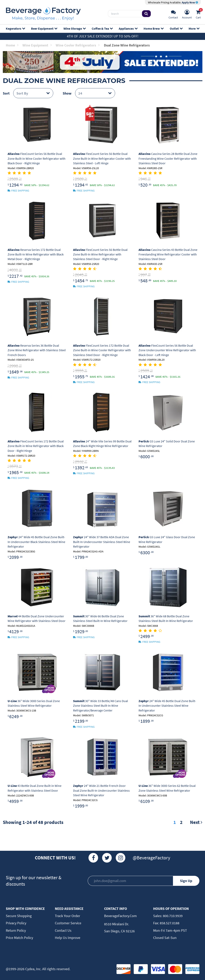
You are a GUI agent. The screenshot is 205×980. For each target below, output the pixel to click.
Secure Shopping (19, 916)
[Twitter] (107, 858)
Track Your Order (67, 916)
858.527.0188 (169, 923)
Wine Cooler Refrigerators (78, 45)
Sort (6, 93)
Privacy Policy (16, 923)
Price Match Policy (19, 938)
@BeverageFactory (151, 858)
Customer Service (68, 923)
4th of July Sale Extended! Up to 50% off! (103, 36)
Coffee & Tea (102, 28)
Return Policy (16, 930)
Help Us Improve (68, 938)
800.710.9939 (172, 916)
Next (196, 822)
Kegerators (15, 28)
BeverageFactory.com (120, 916)
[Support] (173, 14)
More (194, 28)
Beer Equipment (44, 28)
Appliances (128, 28)
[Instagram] (121, 858)
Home (12, 45)
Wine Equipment (37, 45)
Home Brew (153, 28)
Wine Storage (74, 28)
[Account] (187, 14)
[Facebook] (93, 858)
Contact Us (63, 930)
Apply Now (190, 2)
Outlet (176, 28)
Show (67, 93)
